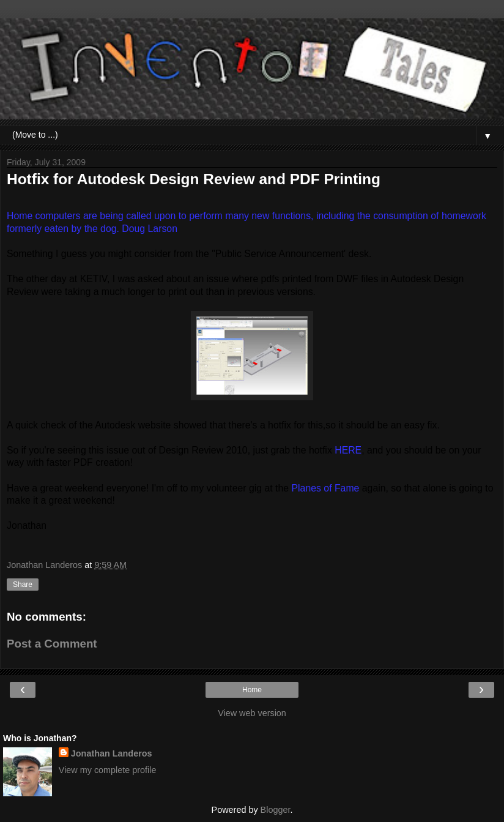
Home (252, 690)
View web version (252, 713)
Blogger (276, 810)
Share (23, 585)
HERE (348, 450)
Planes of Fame (326, 488)
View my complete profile (108, 770)
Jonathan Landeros (112, 753)
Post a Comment (52, 644)
